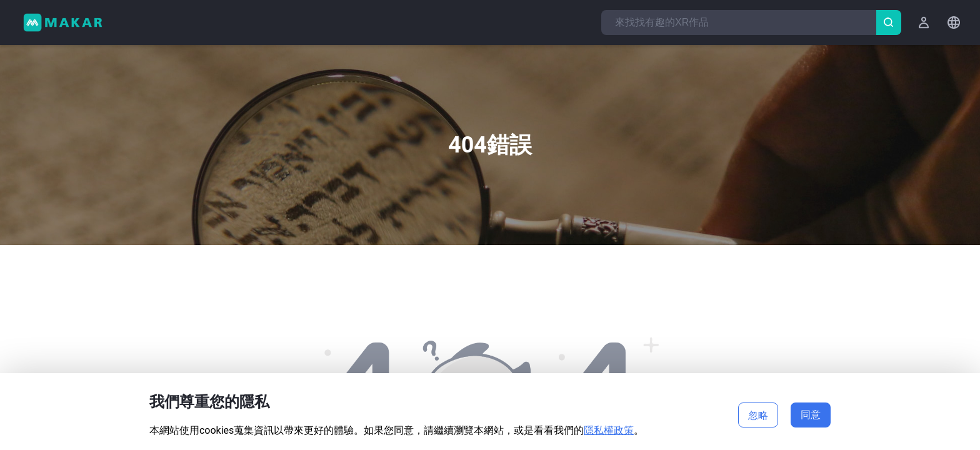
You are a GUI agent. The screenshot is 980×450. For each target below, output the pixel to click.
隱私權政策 (609, 430)
